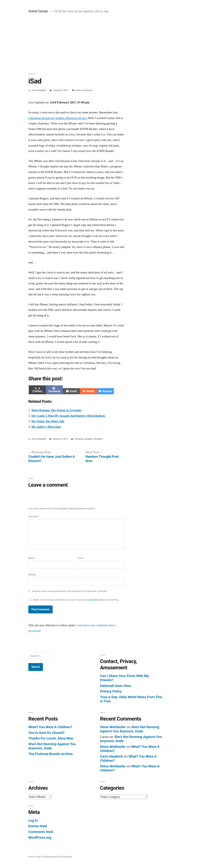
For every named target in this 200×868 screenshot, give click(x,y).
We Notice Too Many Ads (48, 421)
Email (81, 558)
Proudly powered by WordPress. (57, 857)
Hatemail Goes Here (115, 686)
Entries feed (38, 826)
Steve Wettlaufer (113, 727)
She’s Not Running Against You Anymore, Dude (130, 729)
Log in (33, 820)
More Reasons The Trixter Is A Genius (56, 410)
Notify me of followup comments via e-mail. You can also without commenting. (74, 600)
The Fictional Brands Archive (50, 754)
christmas (79, 439)
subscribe (93, 600)
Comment (34, 517)
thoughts (98, 439)
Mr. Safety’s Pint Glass (46, 427)
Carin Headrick (39, 90)
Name (31, 558)
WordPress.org (40, 837)
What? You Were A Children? (50, 727)
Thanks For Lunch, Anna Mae (51, 738)
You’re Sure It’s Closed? (46, 733)
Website (32, 575)
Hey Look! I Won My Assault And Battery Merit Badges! (68, 416)
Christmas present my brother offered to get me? (58, 118)
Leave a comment (84, 90)
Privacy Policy (111, 691)
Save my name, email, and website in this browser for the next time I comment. (70, 591)
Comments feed (41, 832)
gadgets (89, 439)
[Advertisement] (100, 44)
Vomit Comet (38, 11)
